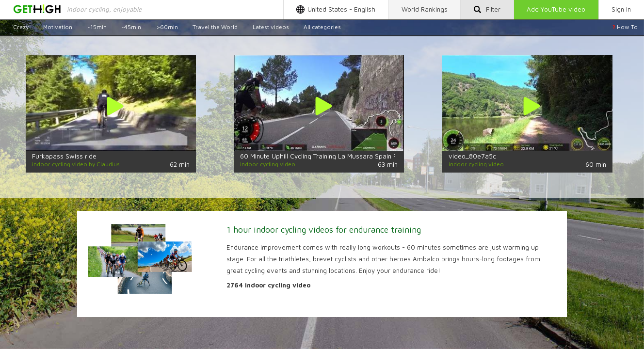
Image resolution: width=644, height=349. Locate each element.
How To (625, 27)
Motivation (58, 27)
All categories (322, 27)
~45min (131, 27)
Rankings (425, 9)
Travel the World (215, 27)
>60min (167, 27)
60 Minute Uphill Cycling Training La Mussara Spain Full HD (327, 156)
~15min (97, 27)
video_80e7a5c (472, 156)
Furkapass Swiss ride (64, 156)
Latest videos (271, 27)
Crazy (21, 27)
